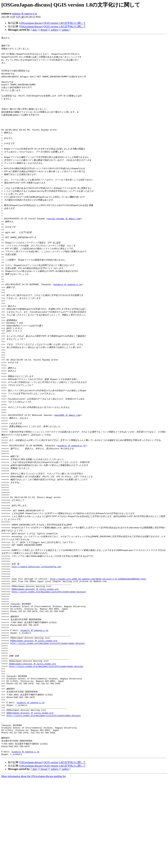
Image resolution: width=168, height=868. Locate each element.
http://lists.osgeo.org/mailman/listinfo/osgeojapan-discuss (49, 655)
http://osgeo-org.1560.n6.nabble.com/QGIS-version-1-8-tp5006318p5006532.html (98, 640)
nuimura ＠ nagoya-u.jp (24, 14)
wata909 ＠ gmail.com (68, 457)
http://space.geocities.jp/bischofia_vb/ (36, 625)
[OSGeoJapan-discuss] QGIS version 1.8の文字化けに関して (52, 23)
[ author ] (65, 30)
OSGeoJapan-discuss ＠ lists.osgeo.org (35, 652)
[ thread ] (44, 30)
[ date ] (35, 30)
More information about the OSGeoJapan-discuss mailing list (34, 865)
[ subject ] (55, 30)
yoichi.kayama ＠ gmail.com (64, 239)
